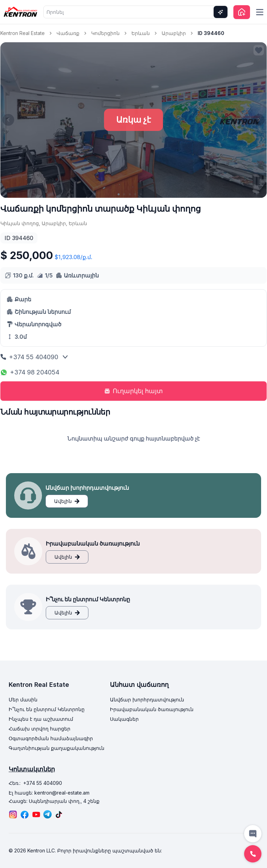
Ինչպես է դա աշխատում (41, 719)
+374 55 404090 (29, 357)
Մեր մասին (23, 699)
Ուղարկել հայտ (134, 391)
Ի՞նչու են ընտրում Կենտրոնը (47, 709)
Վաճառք (68, 33)
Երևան (141, 33)
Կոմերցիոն (105, 33)
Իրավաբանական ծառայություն (152, 709)
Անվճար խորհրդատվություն (147, 699)
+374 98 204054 (30, 372)
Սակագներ (124, 719)
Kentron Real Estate (23, 33)
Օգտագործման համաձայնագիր (51, 738)
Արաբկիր (174, 33)
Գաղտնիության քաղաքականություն (57, 748)
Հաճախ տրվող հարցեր (40, 729)
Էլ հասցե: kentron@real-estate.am (49, 793)
